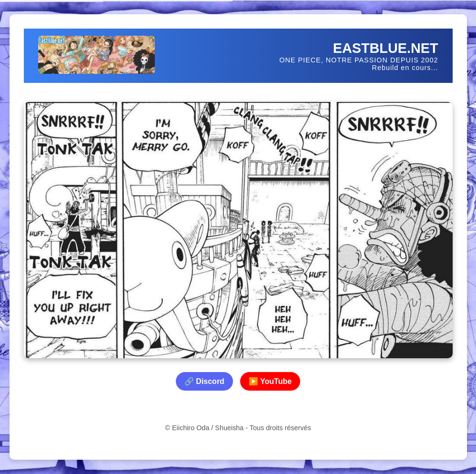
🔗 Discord (204, 381)
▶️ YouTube (270, 381)
